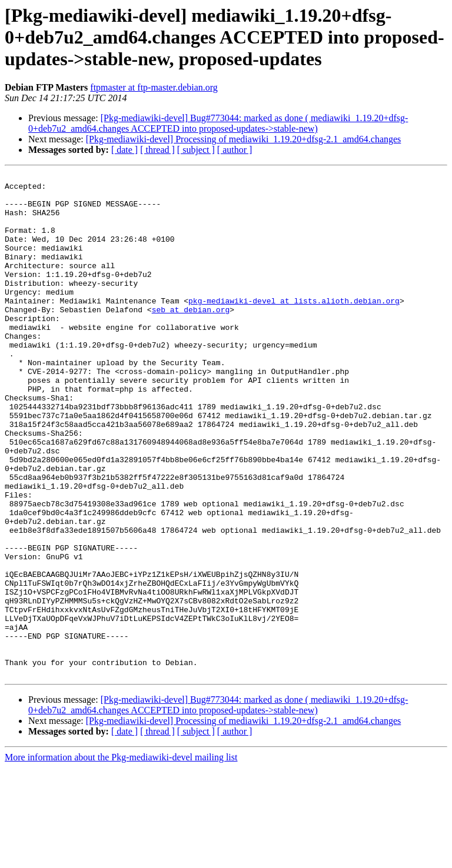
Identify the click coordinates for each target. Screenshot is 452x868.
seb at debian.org (191, 338)
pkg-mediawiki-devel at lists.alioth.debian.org (294, 327)
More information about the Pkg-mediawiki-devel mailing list (121, 858)
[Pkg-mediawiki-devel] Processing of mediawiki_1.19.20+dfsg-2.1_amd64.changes (244, 139)
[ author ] (235, 150)
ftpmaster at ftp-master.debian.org (154, 87)
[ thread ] (157, 150)
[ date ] (124, 150)
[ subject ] (196, 150)
